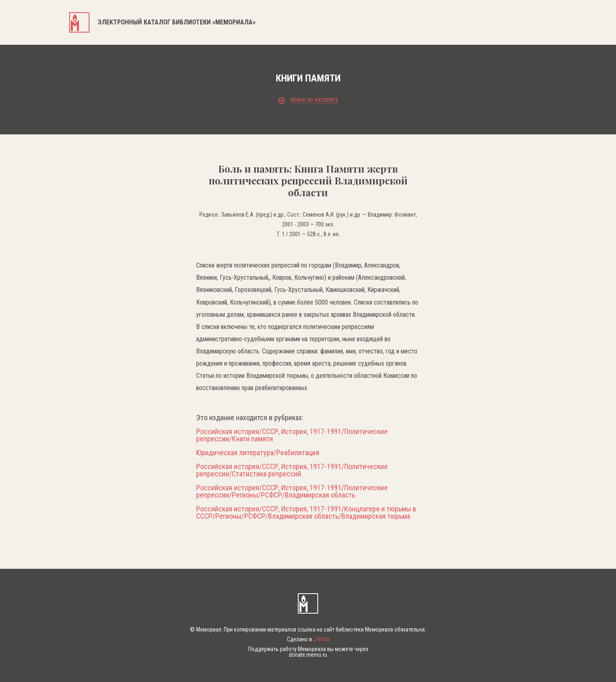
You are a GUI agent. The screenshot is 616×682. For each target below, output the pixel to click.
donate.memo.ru (308, 655)
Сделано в (308, 639)
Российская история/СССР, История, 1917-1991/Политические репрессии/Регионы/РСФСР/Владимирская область (292, 491)
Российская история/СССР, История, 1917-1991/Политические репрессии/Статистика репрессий (292, 470)
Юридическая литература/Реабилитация (258, 453)
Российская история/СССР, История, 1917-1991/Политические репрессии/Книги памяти (292, 435)
